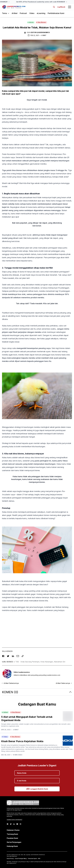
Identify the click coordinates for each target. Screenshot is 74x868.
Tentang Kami (12, 834)
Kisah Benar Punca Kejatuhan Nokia (22, 741)
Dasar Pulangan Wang (21, 859)
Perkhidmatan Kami (56, 13)
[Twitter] (11, 824)
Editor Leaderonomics (40, 32)
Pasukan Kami (12, 838)
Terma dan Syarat (32, 859)
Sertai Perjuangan (14, 842)
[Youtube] (17, 824)
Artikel (15, 13)
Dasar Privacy (10, 859)
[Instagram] (20, 824)
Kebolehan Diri (60, 662)
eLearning (41, 13)
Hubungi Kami (12, 846)
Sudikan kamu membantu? (15, 820)
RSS (39, 859)
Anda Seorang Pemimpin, (30, 662)
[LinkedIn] (14, 824)
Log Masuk (61, 7)
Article (31, 22)
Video (32, 13)
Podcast (23, 13)
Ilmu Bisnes (41, 22)
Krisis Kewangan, (47, 662)
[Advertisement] (37, 628)
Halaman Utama (13, 830)
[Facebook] (8, 824)
